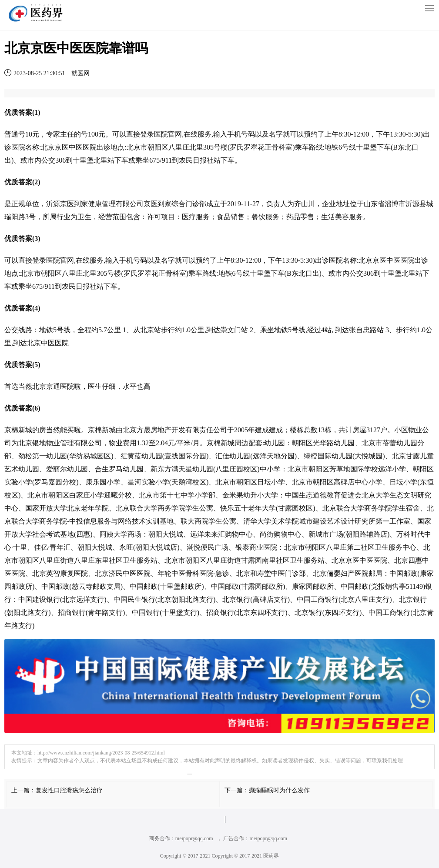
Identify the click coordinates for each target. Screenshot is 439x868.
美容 (342, 217)
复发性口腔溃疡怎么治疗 (69, 790)
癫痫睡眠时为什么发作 (279, 790)
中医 (76, 147)
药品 (293, 217)
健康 (95, 204)
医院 (161, 134)
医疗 (189, 217)
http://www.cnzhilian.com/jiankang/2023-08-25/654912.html (101, 753)
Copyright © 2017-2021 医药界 (246, 856)
